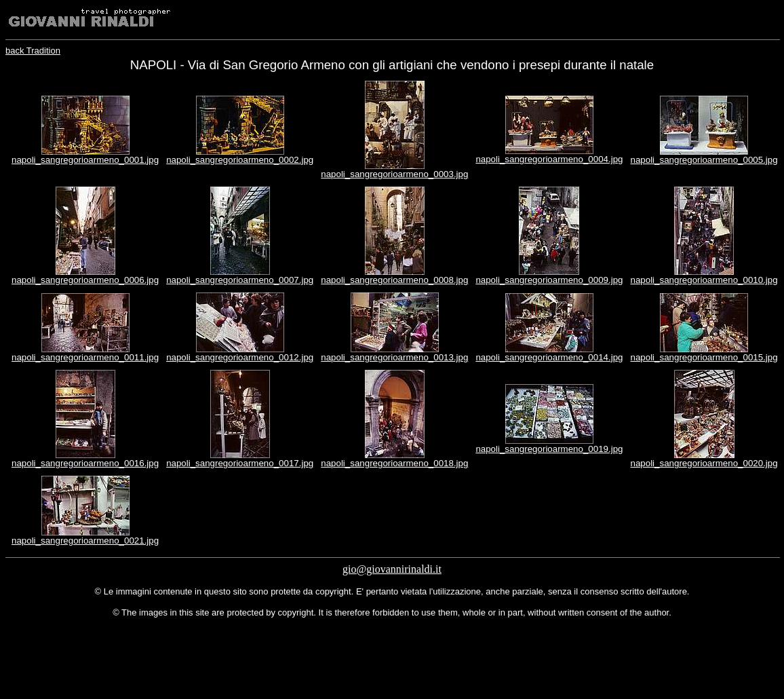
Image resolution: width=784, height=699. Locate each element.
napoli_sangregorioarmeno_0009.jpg (549, 280)
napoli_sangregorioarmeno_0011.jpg (85, 357)
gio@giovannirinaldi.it (392, 569)
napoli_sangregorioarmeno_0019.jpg (549, 449)
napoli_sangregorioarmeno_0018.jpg (394, 463)
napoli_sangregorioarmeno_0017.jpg (240, 463)
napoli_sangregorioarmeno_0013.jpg (394, 357)
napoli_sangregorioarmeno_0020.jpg (704, 463)
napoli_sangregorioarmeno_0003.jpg (394, 174)
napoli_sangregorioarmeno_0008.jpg (394, 280)
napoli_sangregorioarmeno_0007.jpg (240, 280)
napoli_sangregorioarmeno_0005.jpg (704, 160)
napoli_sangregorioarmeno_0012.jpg (240, 357)
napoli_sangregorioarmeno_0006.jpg (85, 280)
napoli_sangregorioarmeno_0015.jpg (704, 357)
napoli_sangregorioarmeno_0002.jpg (240, 160)
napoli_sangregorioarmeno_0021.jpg (85, 541)
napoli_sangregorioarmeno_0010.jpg (704, 280)
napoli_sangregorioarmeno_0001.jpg (85, 160)
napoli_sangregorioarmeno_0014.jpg (549, 357)
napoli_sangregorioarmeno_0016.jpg (85, 463)
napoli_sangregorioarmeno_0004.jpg (549, 159)
